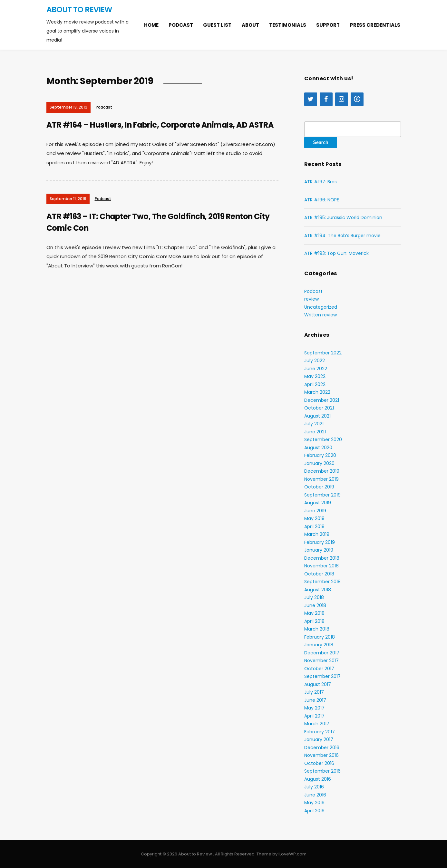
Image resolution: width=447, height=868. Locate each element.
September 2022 (323, 353)
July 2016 (314, 787)
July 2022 (315, 361)
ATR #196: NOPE (322, 200)
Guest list (217, 25)
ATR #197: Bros (321, 182)
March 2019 (317, 534)
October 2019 (319, 487)
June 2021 (315, 432)
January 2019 (319, 550)
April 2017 (314, 716)
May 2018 (314, 613)
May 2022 (315, 376)
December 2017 (322, 653)
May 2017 (314, 708)
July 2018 (314, 597)
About (250, 25)
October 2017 (319, 669)
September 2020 (323, 439)
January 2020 (319, 463)
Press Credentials (375, 25)
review (311, 299)
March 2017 (317, 724)
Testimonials (288, 25)
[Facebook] (326, 99)
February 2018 (320, 637)
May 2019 (314, 518)
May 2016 (314, 803)
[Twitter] (311, 99)
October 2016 (319, 763)
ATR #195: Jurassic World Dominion (343, 217)
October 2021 (319, 408)
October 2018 (319, 574)
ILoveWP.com (292, 854)
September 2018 (322, 582)
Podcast (181, 25)
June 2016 (315, 795)
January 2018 (319, 645)
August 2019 (318, 503)
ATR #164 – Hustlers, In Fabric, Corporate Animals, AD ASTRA (161, 125)
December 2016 (322, 747)
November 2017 (321, 661)
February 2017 (320, 732)
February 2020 (320, 455)
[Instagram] (342, 99)
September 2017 (322, 676)
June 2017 (315, 700)
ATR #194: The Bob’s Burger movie (342, 236)
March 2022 (317, 392)
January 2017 (319, 739)
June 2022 (316, 369)
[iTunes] (357, 99)
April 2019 (314, 526)
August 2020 (318, 448)
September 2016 (322, 771)
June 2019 (315, 511)
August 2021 (317, 416)
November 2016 (321, 755)
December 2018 (322, 558)
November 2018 (321, 566)
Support (328, 25)
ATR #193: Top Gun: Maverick (336, 253)
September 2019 (322, 495)
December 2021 (322, 400)
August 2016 (318, 779)
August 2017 (318, 684)
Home (151, 25)
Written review (321, 315)
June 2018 (315, 605)
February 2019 (320, 542)
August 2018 (318, 590)
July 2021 (314, 424)
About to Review (79, 10)
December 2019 (322, 471)
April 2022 (315, 384)
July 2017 (314, 692)
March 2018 (317, 629)
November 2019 (321, 479)
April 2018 (314, 621)
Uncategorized (321, 307)
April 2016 (314, 811)
